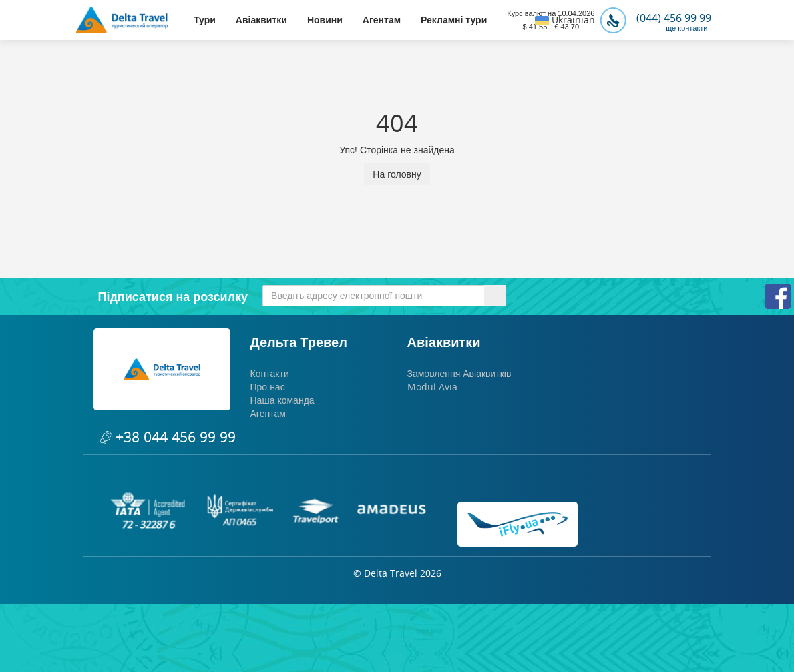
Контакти (270, 373)
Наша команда (282, 400)
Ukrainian (565, 20)
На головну (397, 174)
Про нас (268, 387)
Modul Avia (432, 387)
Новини (325, 20)
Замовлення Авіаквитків (459, 373)
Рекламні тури (454, 20)
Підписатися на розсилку (173, 296)
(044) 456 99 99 (655, 18)
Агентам (382, 20)
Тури (205, 20)
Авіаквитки (261, 20)
